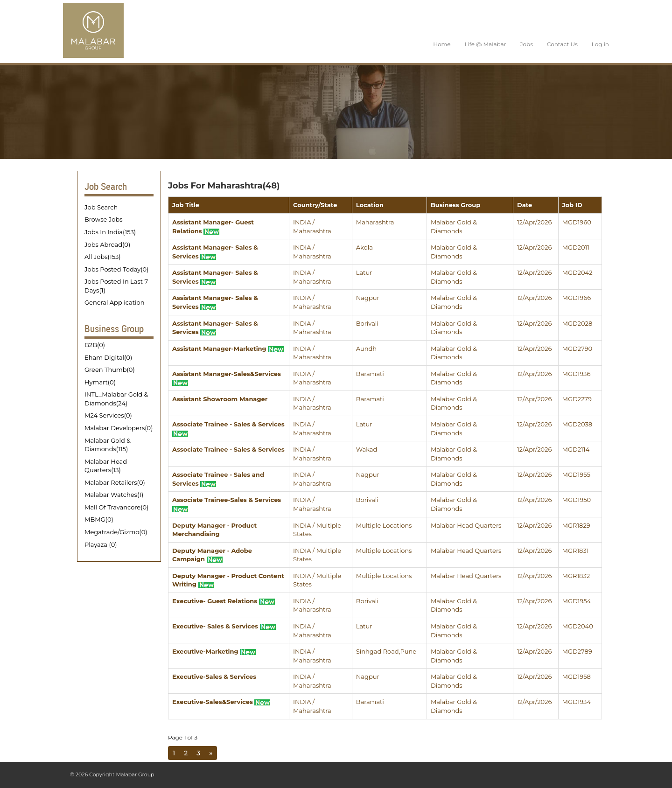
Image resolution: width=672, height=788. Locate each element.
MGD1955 (576, 474)
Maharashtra (375, 222)
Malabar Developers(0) (119, 428)
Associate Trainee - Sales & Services (228, 449)
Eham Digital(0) (108, 357)
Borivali (367, 323)
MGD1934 (577, 702)
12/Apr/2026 (534, 222)
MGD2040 (578, 626)
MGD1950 (577, 500)
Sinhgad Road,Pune (386, 651)
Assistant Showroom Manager (220, 399)
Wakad (367, 449)
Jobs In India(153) (110, 232)
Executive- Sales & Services (224, 626)
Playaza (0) (101, 544)
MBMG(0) (99, 519)
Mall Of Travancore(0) (116, 507)
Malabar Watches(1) (114, 495)
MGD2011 (576, 247)
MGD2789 (577, 651)
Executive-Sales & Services (214, 676)
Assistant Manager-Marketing (228, 349)
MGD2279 (577, 399)
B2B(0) (95, 345)
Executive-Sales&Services (221, 702)
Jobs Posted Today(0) (116, 269)
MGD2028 (577, 323)
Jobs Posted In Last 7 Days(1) (116, 286)
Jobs (526, 44)
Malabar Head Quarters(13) (106, 466)
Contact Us (562, 44)
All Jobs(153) (103, 257)
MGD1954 (577, 601)
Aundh (366, 349)
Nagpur (368, 298)
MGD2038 (577, 424)
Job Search (101, 207)
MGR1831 (576, 551)
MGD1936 (577, 374)
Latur (364, 272)
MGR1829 (576, 525)
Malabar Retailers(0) (115, 482)
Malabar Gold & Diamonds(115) (108, 445)
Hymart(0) (100, 382)
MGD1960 (577, 222)
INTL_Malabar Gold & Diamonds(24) (116, 399)
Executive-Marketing (214, 651)
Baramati (370, 374)
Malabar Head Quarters (466, 525)
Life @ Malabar (485, 44)
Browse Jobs (104, 219)
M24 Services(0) (108, 415)
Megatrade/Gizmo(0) (116, 532)
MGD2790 (577, 349)
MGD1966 (577, 298)
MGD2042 (577, 272)
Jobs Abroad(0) (107, 244)
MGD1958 (577, 676)
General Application (114, 302)
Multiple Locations (384, 525)
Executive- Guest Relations (224, 601)
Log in (600, 44)
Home (442, 44)
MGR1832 (576, 576)
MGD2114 (576, 449)
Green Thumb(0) (110, 370)
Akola (364, 247)
